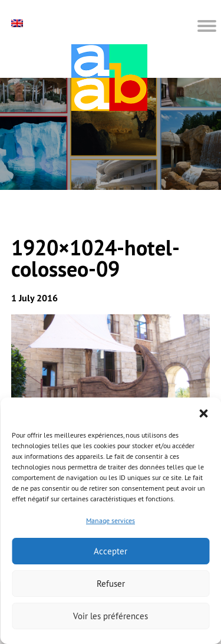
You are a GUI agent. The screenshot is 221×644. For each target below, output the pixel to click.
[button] (203, 412)
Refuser (111, 584)
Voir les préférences (111, 616)
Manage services (111, 520)
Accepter (111, 551)
